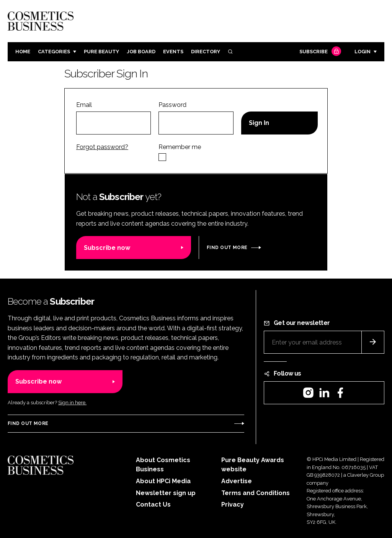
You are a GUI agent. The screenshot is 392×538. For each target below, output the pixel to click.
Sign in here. (72, 403)
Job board (141, 52)
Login (363, 52)
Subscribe (319, 52)
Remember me (180, 147)
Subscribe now (107, 248)
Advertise (237, 481)
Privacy (233, 504)
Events (173, 52)
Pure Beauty (101, 52)
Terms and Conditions (256, 493)
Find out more (227, 248)
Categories (54, 52)
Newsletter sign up (166, 493)
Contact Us (153, 504)
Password (172, 105)
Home (23, 52)
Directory (206, 52)
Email (84, 105)
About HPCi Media (163, 481)
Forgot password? (102, 147)
